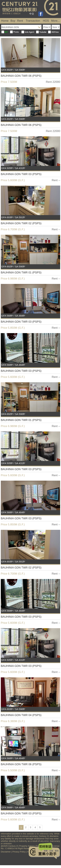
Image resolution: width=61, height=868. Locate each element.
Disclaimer (6, 852)
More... (55, 21)
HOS (46, 21)
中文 (32, 14)
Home (5, 21)
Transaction (33, 21)
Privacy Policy (19, 852)
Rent (20, 21)
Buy (13, 21)
